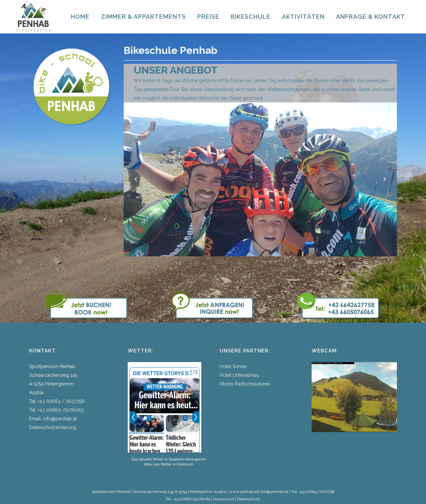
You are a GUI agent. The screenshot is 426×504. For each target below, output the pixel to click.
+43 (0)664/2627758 (316, 492)
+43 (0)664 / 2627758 (61, 401)
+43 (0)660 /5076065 (61, 410)
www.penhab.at (244, 492)
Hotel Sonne (233, 366)
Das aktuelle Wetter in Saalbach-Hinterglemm (169, 459)
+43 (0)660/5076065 (191, 499)
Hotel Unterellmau (239, 375)
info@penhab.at (60, 419)
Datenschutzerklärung (53, 427)
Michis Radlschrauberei (245, 384)
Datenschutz (249, 499)
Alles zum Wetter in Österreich (169, 464)
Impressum (224, 499)
